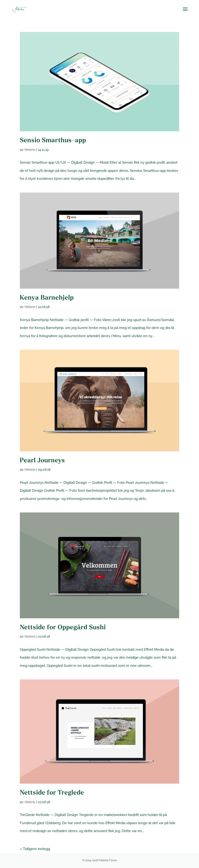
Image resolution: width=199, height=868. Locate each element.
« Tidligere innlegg (35, 849)
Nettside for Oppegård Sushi (63, 628)
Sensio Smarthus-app (53, 141)
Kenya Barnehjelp (47, 298)
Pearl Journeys (42, 461)
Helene (30, 150)
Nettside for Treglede (52, 793)
